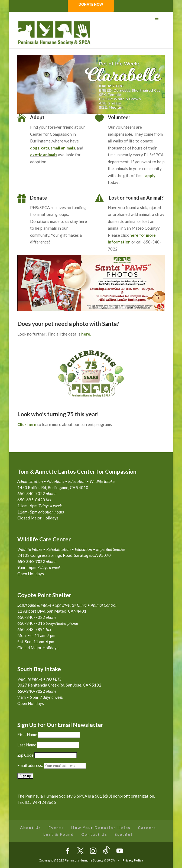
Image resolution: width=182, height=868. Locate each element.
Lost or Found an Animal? (136, 198)
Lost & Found (59, 834)
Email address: (31, 765)
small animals (63, 148)
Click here (27, 424)
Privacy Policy (133, 860)
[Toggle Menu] (91, 19)
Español (123, 834)
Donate (38, 198)
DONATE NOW (91, 5)
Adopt (37, 117)
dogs (35, 148)
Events (56, 828)
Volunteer (119, 117)
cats (45, 148)
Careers (147, 828)
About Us (31, 828)
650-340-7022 (31, 691)
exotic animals (44, 155)
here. (86, 334)
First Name (27, 734)
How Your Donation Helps (101, 828)
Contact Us (94, 834)
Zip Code (25, 755)
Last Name (27, 745)
